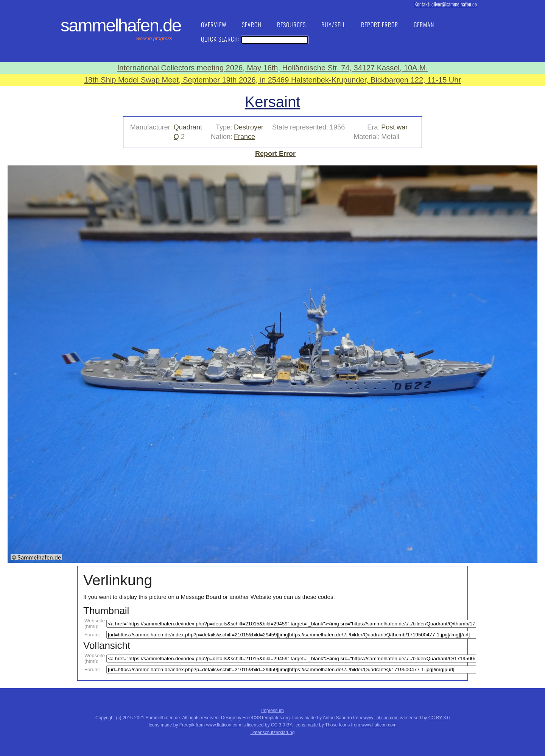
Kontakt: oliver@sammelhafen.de (446, 4)
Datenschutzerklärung (273, 733)
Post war (394, 127)
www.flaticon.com (381, 718)
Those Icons (337, 725)
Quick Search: (255, 39)
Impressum (272, 711)
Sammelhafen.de (121, 25)
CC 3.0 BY (281, 725)
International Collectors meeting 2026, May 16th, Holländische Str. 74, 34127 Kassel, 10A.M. (272, 68)
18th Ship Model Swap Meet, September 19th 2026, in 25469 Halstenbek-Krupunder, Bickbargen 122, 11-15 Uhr (272, 80)
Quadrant (188, 127)
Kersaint (273, 102)
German (424, 25)
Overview (214, 25)
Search (252, 25)
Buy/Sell (333, 25)
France (244, 137)
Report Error (380, 25)
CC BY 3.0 (439, 718)
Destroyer (249, 127)
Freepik (187, 725)
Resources (291, 25)
